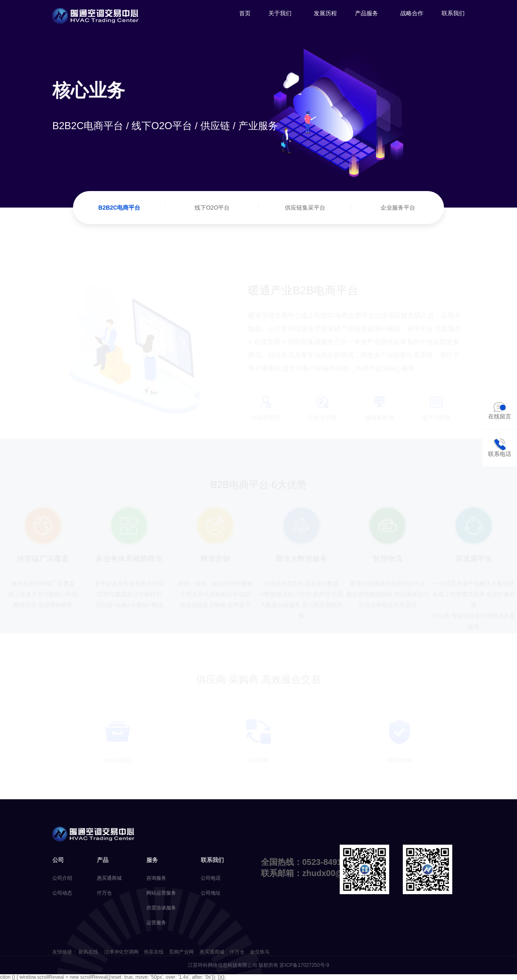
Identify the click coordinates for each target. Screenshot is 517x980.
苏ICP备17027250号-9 (304, 965)
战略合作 (412, 13)
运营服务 (156, 923)
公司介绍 (62, 878)
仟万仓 (104, 893)
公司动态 (62, 893)
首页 (245, 13)
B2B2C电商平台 (120, 208)
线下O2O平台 (212, 208)
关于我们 (280, 13)
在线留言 (500, 410)
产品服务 (367, 13)
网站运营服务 (161, 893)
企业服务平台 (398, 208)
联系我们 (453, 13)
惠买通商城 (109, 878)
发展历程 (325, 13)
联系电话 (500, 448)
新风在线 (88, 952)
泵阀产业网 (181, 952)
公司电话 (211, 878)
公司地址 (211, 893)
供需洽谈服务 (161, 908)
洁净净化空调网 (121, 952)
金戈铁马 (260, 952)
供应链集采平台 (305, 208)
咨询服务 (156, 878)
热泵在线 (154, 952)
